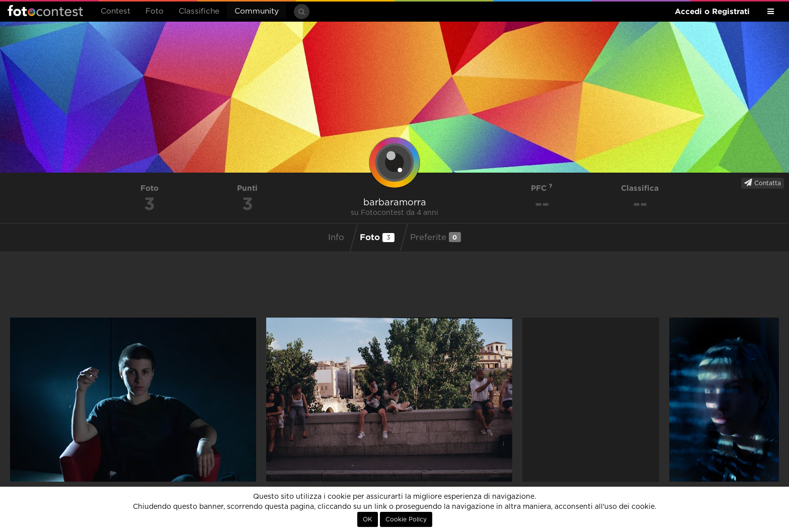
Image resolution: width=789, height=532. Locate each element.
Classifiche (199, 11)
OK (368, 519)
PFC (542, 188)
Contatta (763, 183)
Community (257, 11)
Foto (154, 11)
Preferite (436, 237)
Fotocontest (45, 11)
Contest (115, 11)
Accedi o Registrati (712, 11)
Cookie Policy (406, 519)
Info (336, 238)
